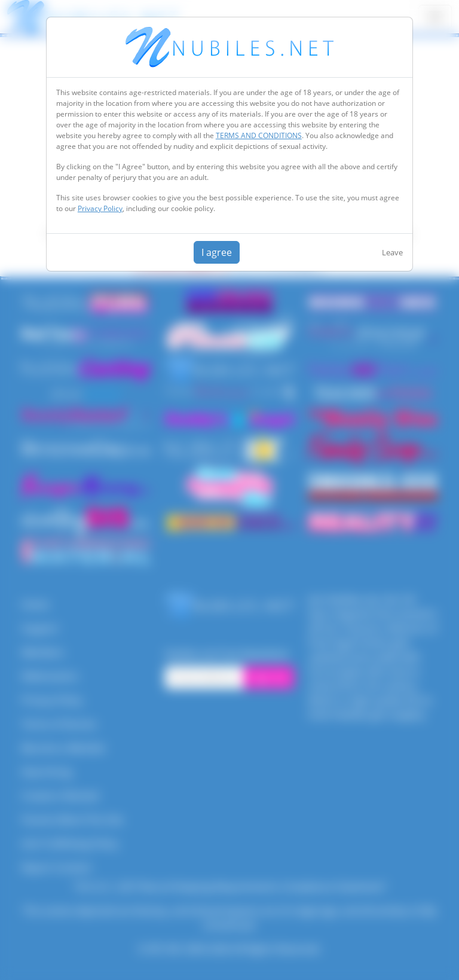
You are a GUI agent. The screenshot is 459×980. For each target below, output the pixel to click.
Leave (392, 252)
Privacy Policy (100, 208)
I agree (217, 252)
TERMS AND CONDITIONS (259, 135)
